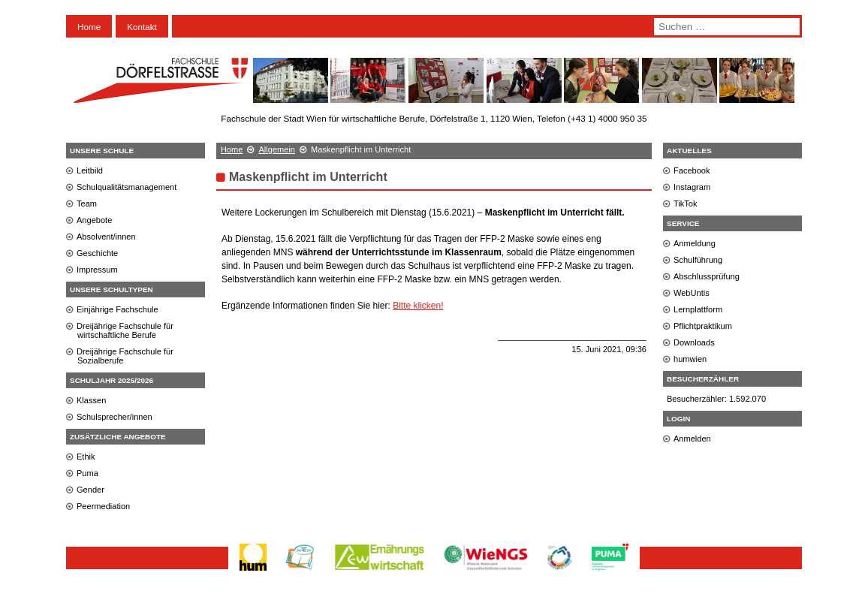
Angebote (94, 220)
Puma (87, 473)
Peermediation (103, 506)
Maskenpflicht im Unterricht (308, 177)
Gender (90, 490)
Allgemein (277, 149)
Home (89, 27)
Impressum (97, 270)
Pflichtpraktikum (703, 326)
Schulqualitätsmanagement (127, 187)
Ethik (86, 457)
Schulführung (698, 260)
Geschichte (97, 253)
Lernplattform (698, 309)
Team (87, 204)
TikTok (686, 204)
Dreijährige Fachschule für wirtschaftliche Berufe (125, 330)
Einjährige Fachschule (118, 309)
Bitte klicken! (418, 306)
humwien (690, 359)
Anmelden (692, 439)
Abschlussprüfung (707, 276)
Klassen (91, 400)
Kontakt (142, 27)
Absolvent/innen (106, 237)
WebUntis (692, 293)
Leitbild (90, 170)
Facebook (692, 170)
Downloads (694, 342)
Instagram (692, 187)
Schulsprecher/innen (115, 417)
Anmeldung (695, 243)
